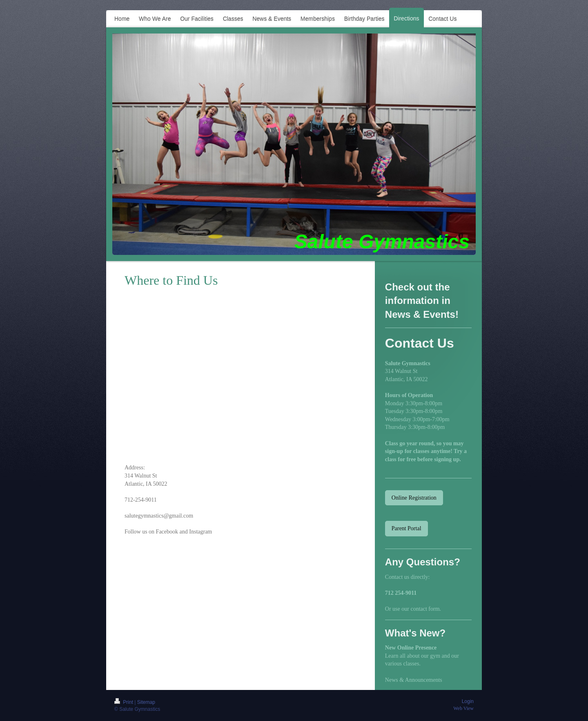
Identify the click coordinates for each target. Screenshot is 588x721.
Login (468, 701)
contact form (425, 609)
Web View (463, 708)
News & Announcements (414, 680)
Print (124, 702)
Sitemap (146, 702)
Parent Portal (406, 528)
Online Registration (414, 498)
